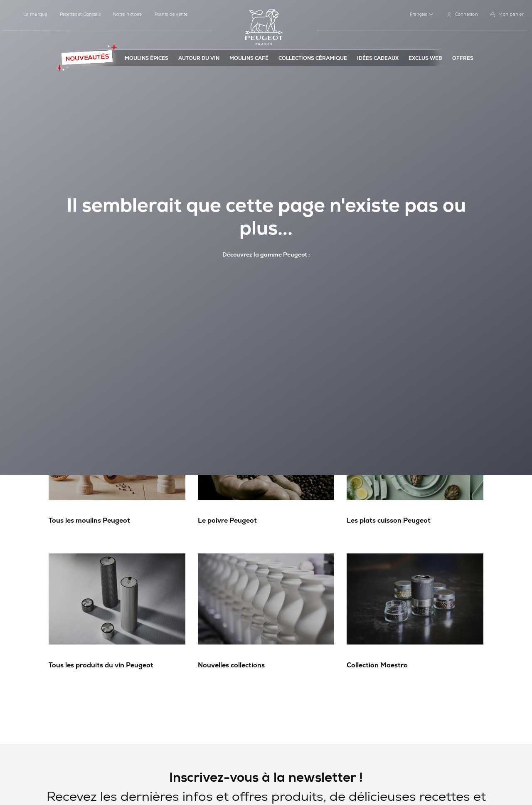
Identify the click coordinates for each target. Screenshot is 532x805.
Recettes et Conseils (80, 14)
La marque (35, 14)
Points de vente (171, 14)
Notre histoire (128, 14)
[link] (462, 15)
